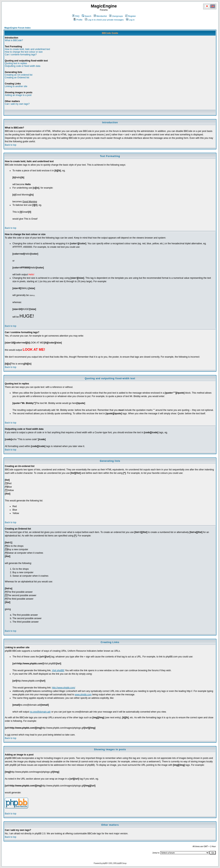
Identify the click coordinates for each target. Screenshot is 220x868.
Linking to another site (16, 86)
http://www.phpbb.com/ (63, 688)
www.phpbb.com (83, 695)
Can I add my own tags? (17, 104)
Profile (78, 20)
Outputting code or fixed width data (22, 66)
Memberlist (100, 16)
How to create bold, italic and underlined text (27, 49)
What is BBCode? (14, 40)
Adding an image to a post (18, 95)
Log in (130, 20)
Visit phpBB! (58, 670)
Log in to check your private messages (104, 20)
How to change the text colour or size (24, 52)
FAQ (76, 16)
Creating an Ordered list (17, 78)
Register (131, 16)
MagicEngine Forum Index (18, 28)
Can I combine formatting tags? (21, 55)
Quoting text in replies (16, 63)
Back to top (11, 145)
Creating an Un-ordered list (19, 75)
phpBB (105, 863)
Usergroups (116, 16)
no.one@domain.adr (40, 712)
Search (87, 16)
